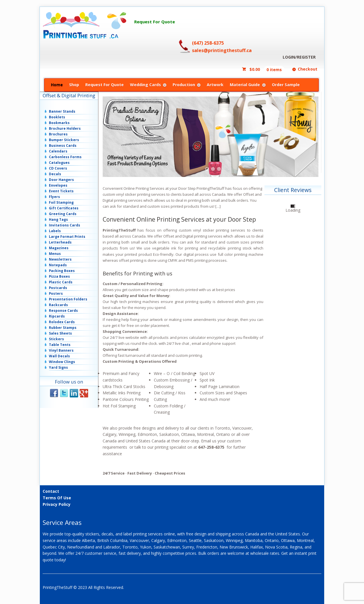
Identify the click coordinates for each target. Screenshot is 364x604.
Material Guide (245, 85)
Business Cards (63, 146)
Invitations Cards (65, 225)
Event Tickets (61, 191)
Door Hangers (61, 180)
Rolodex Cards (62, 322)
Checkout (308, 69)
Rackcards (58, 305)
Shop (74, 85)
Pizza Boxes (59, 276)
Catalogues (59, 163)
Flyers (54, 197)
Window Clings (62, 362)
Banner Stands (62, 111)
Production (184, 85)
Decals (55, 174)
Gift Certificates (64, 208)
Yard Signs (58, 367)
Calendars (58, 151)
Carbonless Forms (65, 157)
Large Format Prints (67, 237)
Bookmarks (59, 123)
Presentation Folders (68, 299)
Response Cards (63, 311)
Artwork (215, 85)
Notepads (58, 265)
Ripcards (57, 316)
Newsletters (60, 259)
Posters (56, 293)
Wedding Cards (145, 85)
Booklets (57, 117)
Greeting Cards (63, 214)
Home (57, 85)
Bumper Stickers (64, 140)
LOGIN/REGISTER (299, 57)
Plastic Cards (61, 282)
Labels (55, 231)
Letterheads (60, 242)
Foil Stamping (61, 202)
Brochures (58, 134)
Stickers (56, 339)
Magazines (59, 248)
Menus (55, 254)
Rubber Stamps (63, 328)
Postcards (58, 288)
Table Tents (60, 345)
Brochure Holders (65, 128)
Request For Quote (155, 22)
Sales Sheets (60, 333)
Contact (51, 491)
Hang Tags (58, 219)
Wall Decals (59, 356)
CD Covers (58, 168)
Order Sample (286, 85)
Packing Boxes (62, 271)
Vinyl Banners (61, 350)
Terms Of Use (57, 498)
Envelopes (58, 185)
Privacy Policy (57, 504)
